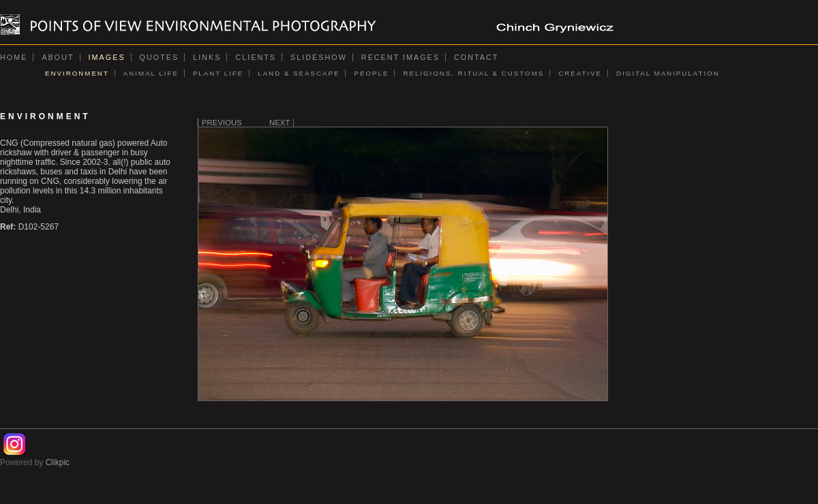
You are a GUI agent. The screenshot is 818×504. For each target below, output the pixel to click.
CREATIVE (580, 73)
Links (207, 57)
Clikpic (58, 462)
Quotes (160, 57)
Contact (476, 57)
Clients (256, 57)
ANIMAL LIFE (151, 73)
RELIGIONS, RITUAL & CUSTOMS (473, 73)
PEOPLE (371, 73)
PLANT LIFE (218, 73)
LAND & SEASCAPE (299, 73)
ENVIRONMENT (77, 73)
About (58, 57)
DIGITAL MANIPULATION (668, 73)
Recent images (400, 57)
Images (107, 57)
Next (279, 123)
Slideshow (319, 57)
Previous (222, 123)
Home (14, 57)
